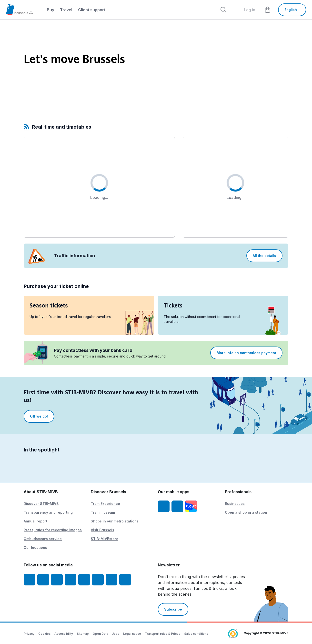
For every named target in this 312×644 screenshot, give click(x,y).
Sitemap (83, 634)
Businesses (235, 504)
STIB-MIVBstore (105, 539)
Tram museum (103, 512)
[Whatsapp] (125, 580)
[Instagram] (43, 580)
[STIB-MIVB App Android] (177, 506)
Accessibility (64, 634)
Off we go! (39, 416)
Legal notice (132, 634)
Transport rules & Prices (163, 634)
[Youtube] (57, 580)
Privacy (29, 634)
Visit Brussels (102, 530)
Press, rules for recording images (53, 530)
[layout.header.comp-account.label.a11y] (246, 10)
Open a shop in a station (246, 512)
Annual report (35, 521)
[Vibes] (98, 580)
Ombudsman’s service (43, 539)
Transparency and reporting (48, 512)
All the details (264, 256)
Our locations (35, 547)
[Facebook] (30, 580)
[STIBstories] (111, 580)
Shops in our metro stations (115, 521)
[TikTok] (84, 580)
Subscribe (173, 609)
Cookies (44, 634)
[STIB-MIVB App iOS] (164, 506)
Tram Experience (105, 504)
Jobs (116, 634)
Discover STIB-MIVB (41, 504)
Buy (50, 10)
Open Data (100, 634)
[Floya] (191, 506)
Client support (92, 10)
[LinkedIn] (70, 580)
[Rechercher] (223, 10)
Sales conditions (196, 634)
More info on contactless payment (246, 353)
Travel (66, 10)
